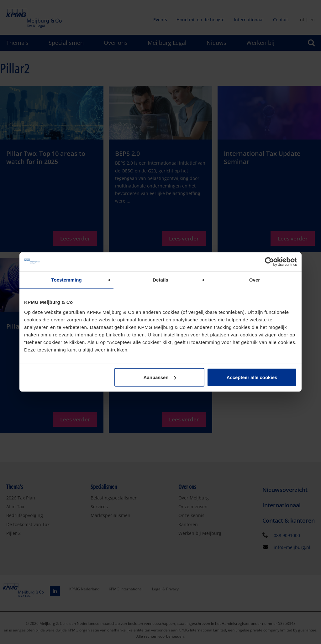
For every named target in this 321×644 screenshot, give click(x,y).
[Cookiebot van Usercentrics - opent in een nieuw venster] (269, 262)
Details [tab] (160, 280)
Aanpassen (160, 377)
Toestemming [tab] (66, 280)
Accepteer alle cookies (252, 377)
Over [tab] (255, 280)
